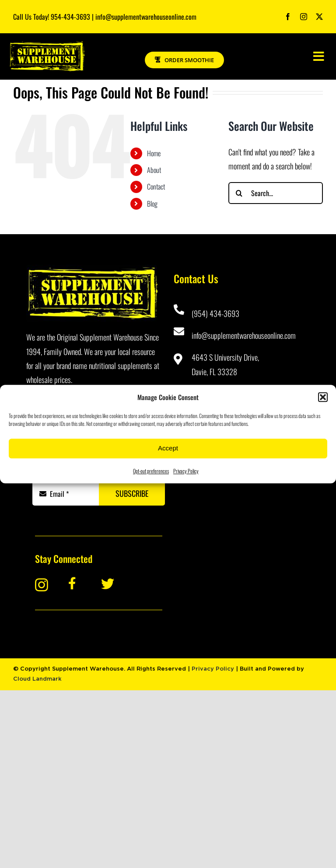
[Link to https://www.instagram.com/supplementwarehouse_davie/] (45, 585)
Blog (152, 204)
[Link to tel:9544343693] (178, 309)
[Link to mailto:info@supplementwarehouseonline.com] (178, 331)
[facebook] (288, 17)
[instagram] (304, 17)
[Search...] (276, 193)
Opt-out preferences (151, 471)
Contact (156, 186)
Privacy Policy (186, 471)
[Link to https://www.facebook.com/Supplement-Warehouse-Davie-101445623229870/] (79, 583)
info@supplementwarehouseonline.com (244, 335)
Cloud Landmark (37, 679)
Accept (168, 448)
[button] (323, 397)
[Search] (239, 193)
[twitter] (319, 17)
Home (154, 153)
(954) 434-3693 (215, 313)
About (154, 170)
